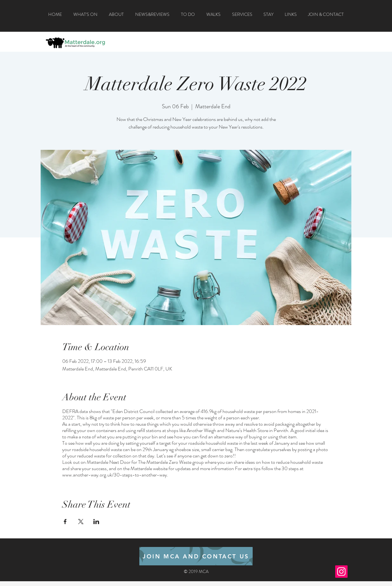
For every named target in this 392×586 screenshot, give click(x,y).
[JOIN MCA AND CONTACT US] (196, 556)
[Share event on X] (81, 522)
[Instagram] (341, 572)
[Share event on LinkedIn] (96, 522)
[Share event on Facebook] (65, 522)
